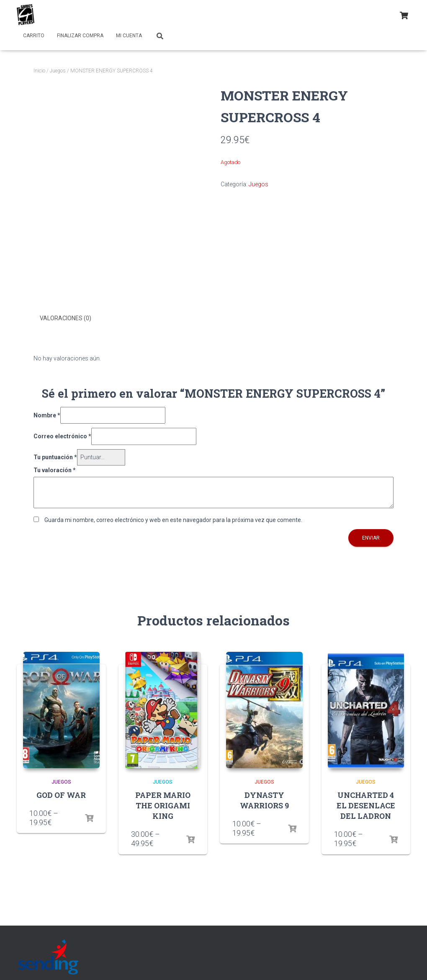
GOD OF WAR (61, 794)
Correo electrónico (62, 436)
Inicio (39, 71)
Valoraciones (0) (66, 318)
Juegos (58, 71)
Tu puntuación (55, 456)
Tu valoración (55, 469)
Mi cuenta (129, 36)
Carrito (34, 36)
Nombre (47, 414)
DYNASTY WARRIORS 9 (264, 799)
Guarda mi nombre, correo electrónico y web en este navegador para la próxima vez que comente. (173, 519)
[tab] (72, 319)
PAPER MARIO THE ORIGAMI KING (163, 805)
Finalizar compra (80, 36)
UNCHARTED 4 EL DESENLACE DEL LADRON (366, 805)
